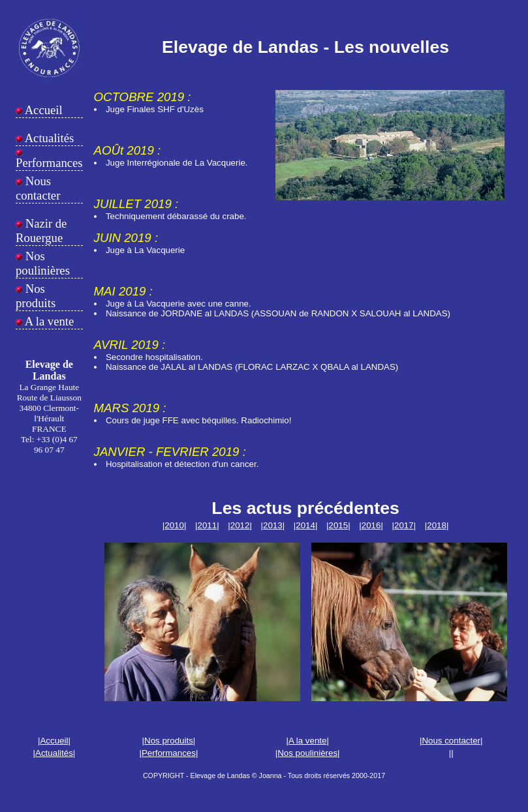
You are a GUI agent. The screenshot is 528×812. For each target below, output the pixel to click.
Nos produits (36, 296)
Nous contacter (38, 188)
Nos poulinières (43, 263)
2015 (338, 525)
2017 (404, 525)
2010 (174, 525)
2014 (305, 525)
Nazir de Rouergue (41, 231)
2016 (371, 525)
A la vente (48, 321)
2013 (273, 525)
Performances (49, 163)
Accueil (42, 110)
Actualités (48, 138)
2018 (437, 525)
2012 (240, 525)
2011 (207, 525)
